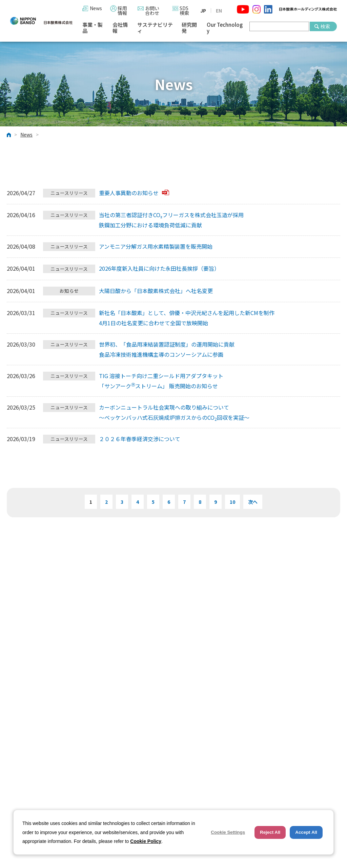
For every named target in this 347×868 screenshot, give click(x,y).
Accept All (306, 832)
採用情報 (122, 11)
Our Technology (225, 28)
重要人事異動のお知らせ (134, 193)
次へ (253, 502)
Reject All (270, 832)
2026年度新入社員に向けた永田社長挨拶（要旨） (159, 268)
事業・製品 (93, 28)
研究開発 (189, 28)
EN (219, 11)
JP (203, 11)
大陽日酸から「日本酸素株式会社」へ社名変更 (156, 291)
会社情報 (120, 28)
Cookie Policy (146, 841)
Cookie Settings (228, 832)
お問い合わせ (152, 11)
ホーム (9, 135)
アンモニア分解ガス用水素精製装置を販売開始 (156, 246)
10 (232, 502)
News (96, 8)
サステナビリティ (155, 28)
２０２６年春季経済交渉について (140, 439)
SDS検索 (184, 11)
